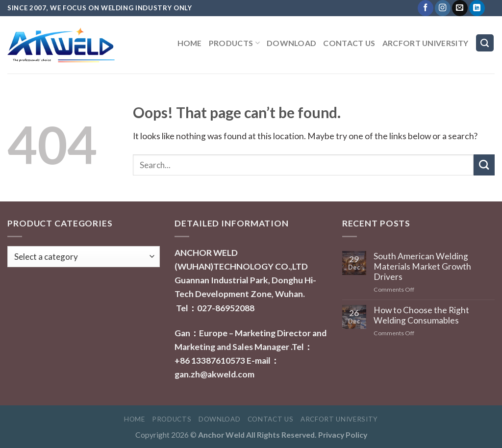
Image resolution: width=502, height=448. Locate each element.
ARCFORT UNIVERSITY (426, 43)
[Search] (485, 43)
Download (292, 43)
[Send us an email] (460, 8)
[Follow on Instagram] (443, 8)
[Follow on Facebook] (426, 8)
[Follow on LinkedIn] (477, 8)
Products (234, 43)
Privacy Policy (343, 435)
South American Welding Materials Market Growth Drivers (422, 266)
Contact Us (349, 43)
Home (190, 43)
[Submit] (484, 165)
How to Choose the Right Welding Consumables (421, 315)
